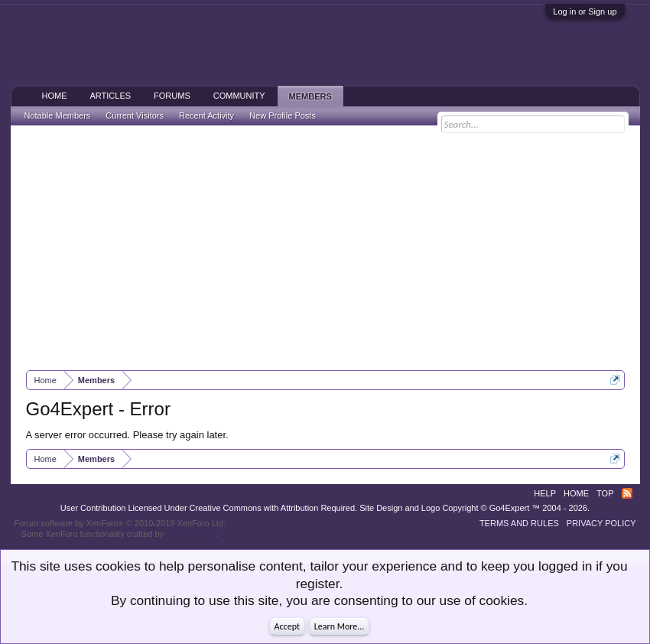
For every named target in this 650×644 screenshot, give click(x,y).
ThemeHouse (191, 534)
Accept (287, 626)
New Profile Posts (283, 115)
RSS (627, 493)
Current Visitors (135, 115)
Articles (111, 96)
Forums (172, 96)
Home (55, 96)
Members (310, 96)
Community (239, 96)
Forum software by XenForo (120, 523)
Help (545, 493)
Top (605, 493)
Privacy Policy (601, 523)
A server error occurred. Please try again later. (127, 435)
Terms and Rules (519, 523)
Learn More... (340, 626)
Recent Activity (206, 115)
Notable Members (58, 115)
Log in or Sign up (585, 11)
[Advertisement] (325, 248)
